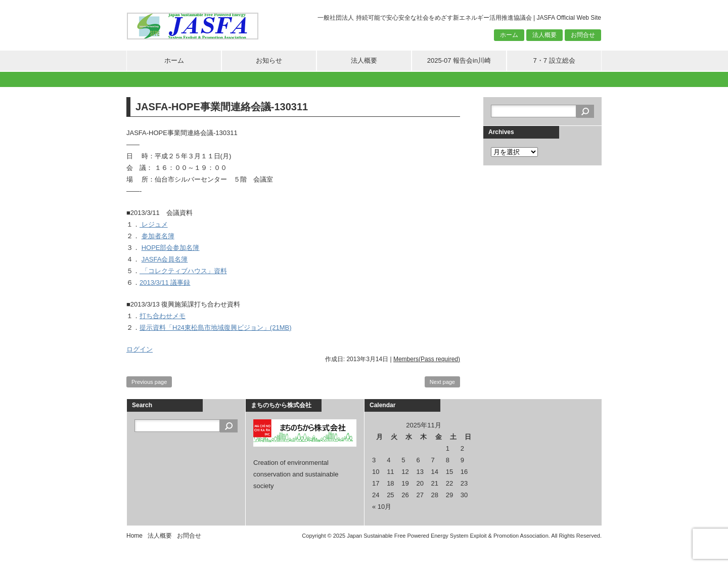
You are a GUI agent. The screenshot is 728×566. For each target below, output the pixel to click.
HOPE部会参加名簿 (171, 248)
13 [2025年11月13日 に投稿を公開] (420, 472)
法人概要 (544, 35)
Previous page (149, 382)
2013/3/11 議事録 (165, 282)
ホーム (509, 35)
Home (134, 536)
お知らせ (269, 60)
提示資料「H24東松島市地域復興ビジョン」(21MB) (215, 328)
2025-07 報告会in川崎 (459, 60)
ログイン (140, 349)
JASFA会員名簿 (165, 259)
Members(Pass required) (427, 359)
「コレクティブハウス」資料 (183, 271)
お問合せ (583, 35)
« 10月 (382, 507)
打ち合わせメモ (163, 316)
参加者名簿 (158, 236)
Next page (442, 382)
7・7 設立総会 (554, 60)
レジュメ (154, 224)
